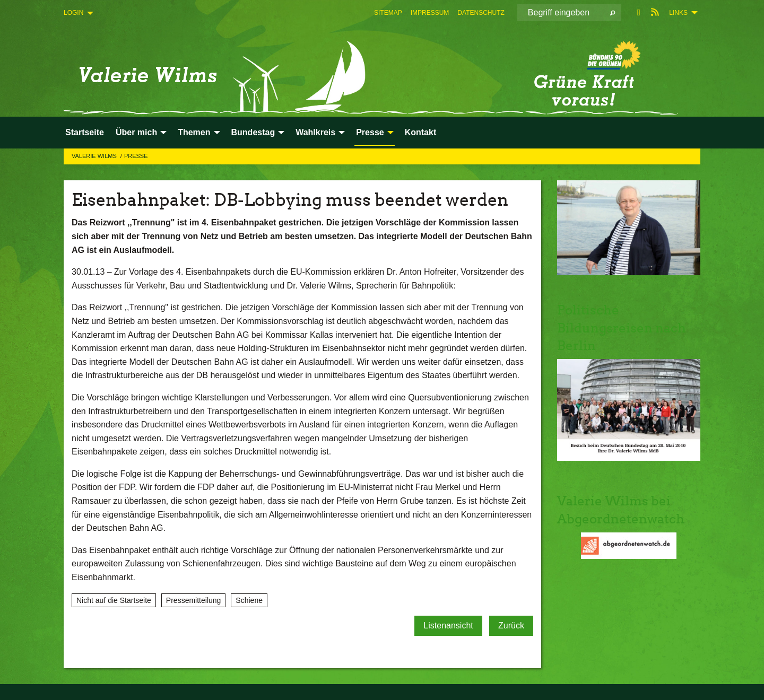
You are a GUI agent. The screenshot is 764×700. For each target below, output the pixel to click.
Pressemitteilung (194, 600)
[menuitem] (388, 13)
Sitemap (388, 13)
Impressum (430, 13)
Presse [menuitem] (370, 132)
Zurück (511, 625)
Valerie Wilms (95, 156)
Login (73, 13)
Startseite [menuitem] (85, 132)
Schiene (249, 600)
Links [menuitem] (678, 13)
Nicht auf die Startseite (114, 600)
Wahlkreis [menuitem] (315, 132)
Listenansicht (448, 625)
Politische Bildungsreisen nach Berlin (622, 328)
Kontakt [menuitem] (421, 132)
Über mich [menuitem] (136, 132)
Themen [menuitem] (194, 132)
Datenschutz (481, 13)
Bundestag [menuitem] (253, 132)
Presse (136, 156)
